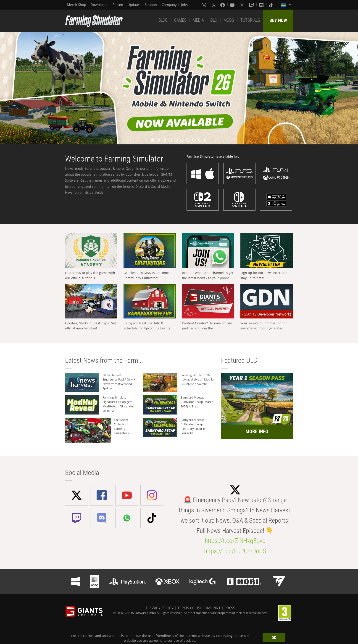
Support (151, 5)
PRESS (230, 608)
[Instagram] (242, 5)
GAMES (180, 20)
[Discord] (262, 5)
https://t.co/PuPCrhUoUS (235, 551)
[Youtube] (233, 5)
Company (169, 5)
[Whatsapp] (204, 5)
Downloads (99, 5)
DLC (214, 20)
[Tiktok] (271, 5)
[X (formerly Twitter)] (214, 5)
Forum (118, 5)
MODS (229, 20)
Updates (134, 5)
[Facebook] (223, 5)
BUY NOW (278, 20)
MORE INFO (257, 432)
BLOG (163, 20)
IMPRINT (213, 608)
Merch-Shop (76, 5)
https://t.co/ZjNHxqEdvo (235, 541)
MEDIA (198, 20)
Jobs (184, 5)
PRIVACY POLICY (160, 608)
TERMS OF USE (190, 608)
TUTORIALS (250, 20)
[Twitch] (252, 5)
